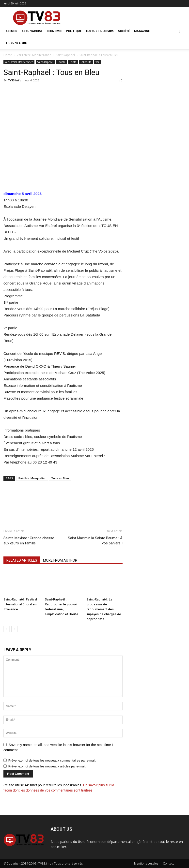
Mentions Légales (146, 863)
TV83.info (15, 80)
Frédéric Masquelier (32, 478)
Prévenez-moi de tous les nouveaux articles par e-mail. (47, 766)
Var (97, 62)
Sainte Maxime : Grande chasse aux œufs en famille (29, 541)
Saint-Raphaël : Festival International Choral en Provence (20, 604)
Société (124, 31)
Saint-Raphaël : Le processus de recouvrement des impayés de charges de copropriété (104, 609)
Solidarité (86, 62)
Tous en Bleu (60, 478)
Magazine (142, 31)
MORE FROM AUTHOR (60, 560)
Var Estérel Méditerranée (34, 55)
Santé (73, 62)
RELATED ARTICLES (22, 560)
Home (8, 55)
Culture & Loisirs (100, 31)
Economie (54, 31)
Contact (168, 863)
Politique (74, 31)
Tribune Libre (16, 43)
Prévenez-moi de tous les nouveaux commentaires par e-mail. (52, 760)
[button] (180, 31)
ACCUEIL (11, 31)
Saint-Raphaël (65, 55)
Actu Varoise (32, 31)
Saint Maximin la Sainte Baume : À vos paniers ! (95, 541)
